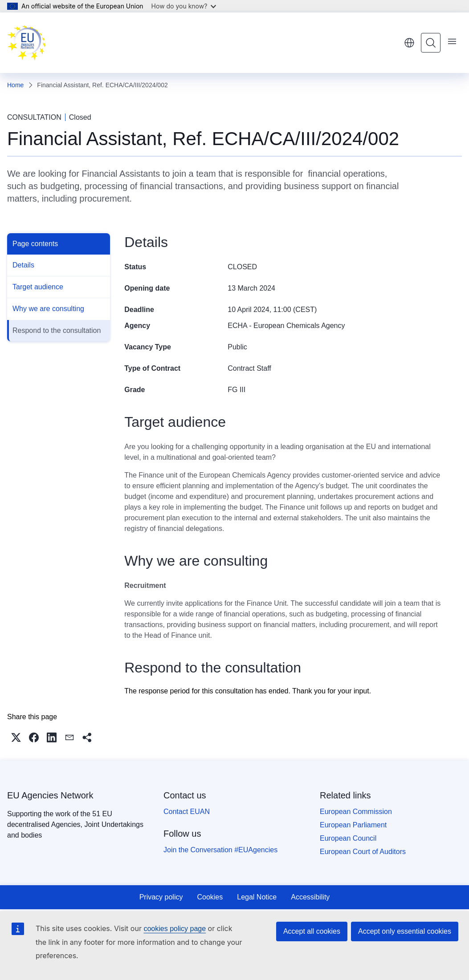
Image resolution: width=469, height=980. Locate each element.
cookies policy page (175, 929)
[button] (16, 737)
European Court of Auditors (363, 852)
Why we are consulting (48, 309)
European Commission (356, 812)
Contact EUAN (187, 812)
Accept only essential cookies (405, 931)
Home (15, 85)
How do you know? (184, 6)
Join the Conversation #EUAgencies (220, 850)
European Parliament (353, 825)
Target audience (38, 287)
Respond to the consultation (57, 330)
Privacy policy (161, 897)
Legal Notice (257, 897)
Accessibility (310, 897)
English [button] (409, 43)
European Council (348, 838)
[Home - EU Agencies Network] (27, 43)
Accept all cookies (312, 931)
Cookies (210, 897)
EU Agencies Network (50, 795)
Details (23, 265)
